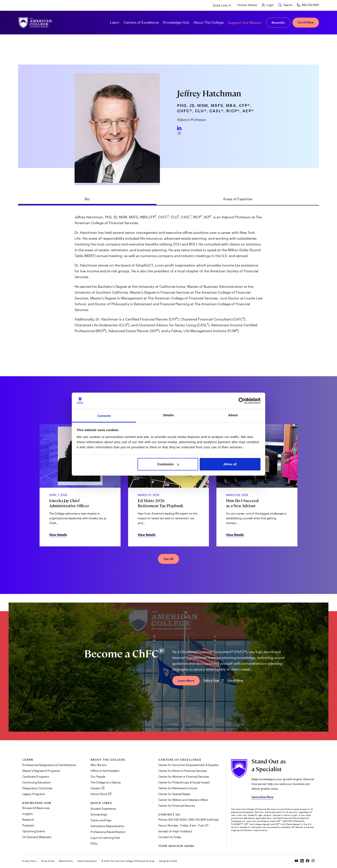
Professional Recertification (108, 832)
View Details (58, 535)
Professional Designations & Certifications (49, 765)
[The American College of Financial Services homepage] (35, 23)
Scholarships (99, 814)
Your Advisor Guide (176, 846)
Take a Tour (214, 680)
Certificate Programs (36, 777)
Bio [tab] (87, 199)
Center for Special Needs (174, 794)
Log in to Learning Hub (105, 838)
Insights (28, 814)
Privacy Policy (29, 861)
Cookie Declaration (87, 861)
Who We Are (98, 765)
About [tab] (233, 415)
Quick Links (220, 5)
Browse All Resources (36, 808)
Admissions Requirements (107, 826)
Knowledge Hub (37, 803)
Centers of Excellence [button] (141, 22)
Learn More (186, 681)
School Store (99, 794)
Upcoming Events (34, 831)
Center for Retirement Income (178, 788)
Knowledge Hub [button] (176, 22)
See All (168, 559)
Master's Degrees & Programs (41, 771)
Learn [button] (115, 22)
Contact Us (169, 814)
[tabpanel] (168, 276)
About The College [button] (209, 22)
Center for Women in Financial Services (184, 777)
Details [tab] (168, 415)
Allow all (230, 464)
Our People (98, 777)
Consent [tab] (104, 416)
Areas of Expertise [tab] (238, 199)
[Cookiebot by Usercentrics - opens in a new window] (242, 401)
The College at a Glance (106, 782)
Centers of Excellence (180, 760)
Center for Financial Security (177, 806)
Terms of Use (48, 861)
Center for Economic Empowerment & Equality (188, 765)
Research (28, 820)
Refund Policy (66, 861)
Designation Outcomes (37, 788)
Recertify (278, 22)
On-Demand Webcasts (37, 837)
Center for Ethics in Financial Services (182, 771)
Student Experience (103, 809)
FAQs (94, 843)
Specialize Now (262, 797)
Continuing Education (37, 782)
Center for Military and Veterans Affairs (183, 800)
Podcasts (28, 825)
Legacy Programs (34, 794)
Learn (28, 760)
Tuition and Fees (101, 820)
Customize (168, 464)
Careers (96, 788)
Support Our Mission (245, 22)
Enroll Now (306, 22)
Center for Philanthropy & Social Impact (184, 782)
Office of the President (105, 771)
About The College (108, 760)
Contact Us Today (170, 837)
